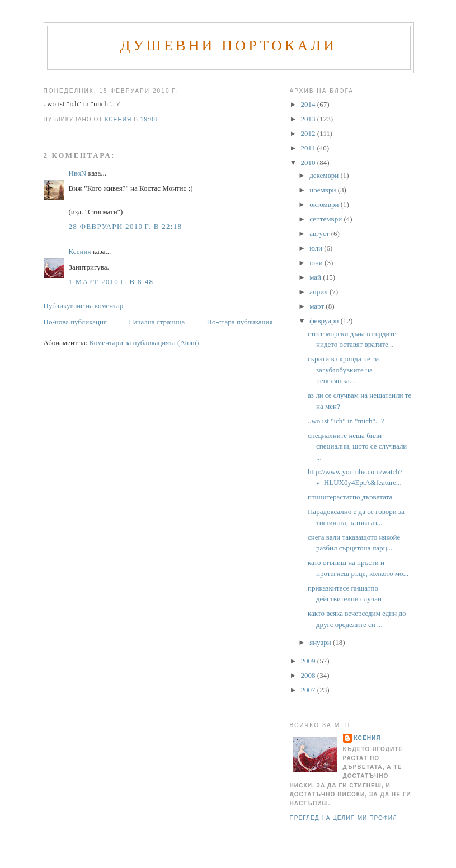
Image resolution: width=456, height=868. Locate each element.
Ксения (80, 251)
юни (317, 263)
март (318, 306)
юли (317, 248)
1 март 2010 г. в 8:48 (111, 282)
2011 (309, 148)
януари (321, 642)
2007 (309, 690)
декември (325, 175)
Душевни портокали (229, 46)
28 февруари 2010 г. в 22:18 (126, 226)
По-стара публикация (240, 322)
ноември (323, 190)
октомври (325, 204)
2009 (309, 661)
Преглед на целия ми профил (344, 818)
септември (326, 219)
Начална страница (157, 322)
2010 (309, 162)
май (316, 277)
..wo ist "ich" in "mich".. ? (346, 421)
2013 (309, 119)
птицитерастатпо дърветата (350, 497)
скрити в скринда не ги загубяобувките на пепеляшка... (343, 370)
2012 (309, 133)
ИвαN (78, 173)
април (319, 292)
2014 (309, 104)
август (320, 233)
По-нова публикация (75, 322)
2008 (309, 675)
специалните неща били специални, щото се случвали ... (357, 446)
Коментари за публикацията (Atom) (144, 343)
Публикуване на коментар (84, 306)
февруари (325, 321)
